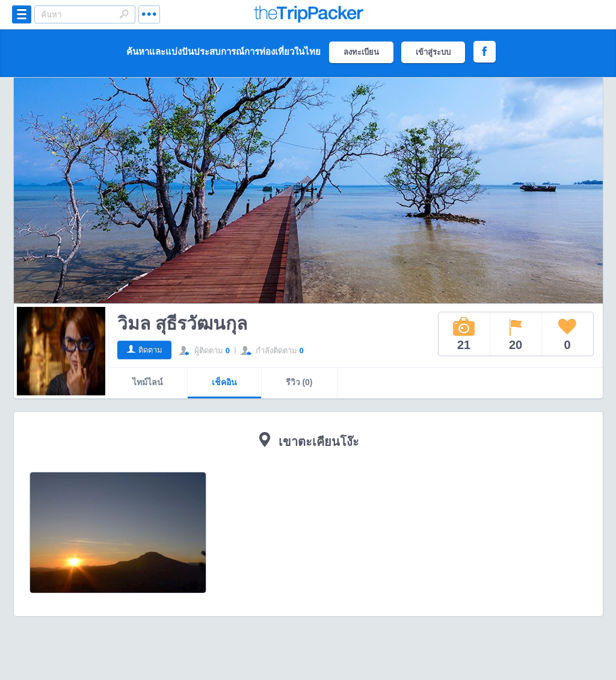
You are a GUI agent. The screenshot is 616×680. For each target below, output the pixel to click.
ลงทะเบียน (361, 52)
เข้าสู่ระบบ (433, 52)
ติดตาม (150, 350)
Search (124, 14)
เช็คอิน (224, 382)
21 (464, 334)
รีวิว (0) (299, 382)
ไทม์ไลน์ (148, 382)
